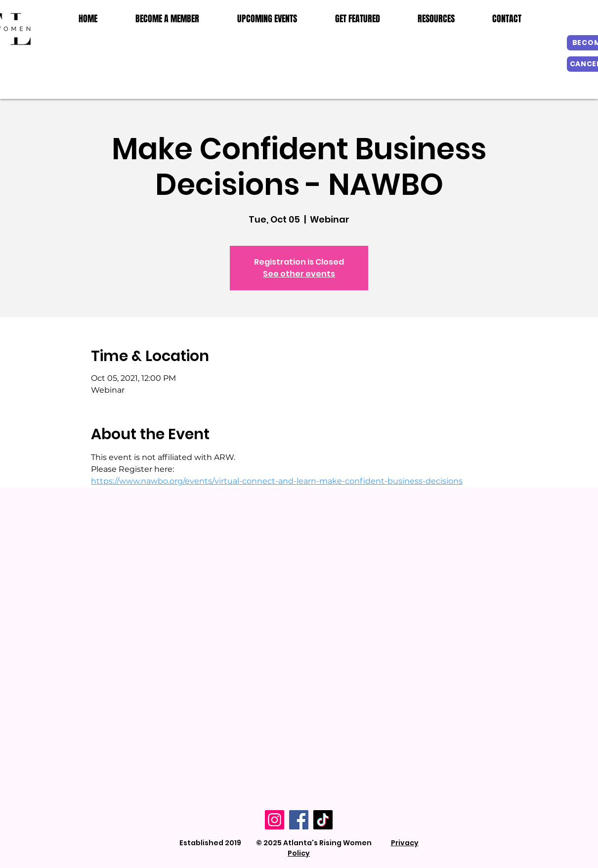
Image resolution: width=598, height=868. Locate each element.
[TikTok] (323, 820)
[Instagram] (275, 820)
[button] (436, 19)
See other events (299, 274)
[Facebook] (299, 820)
